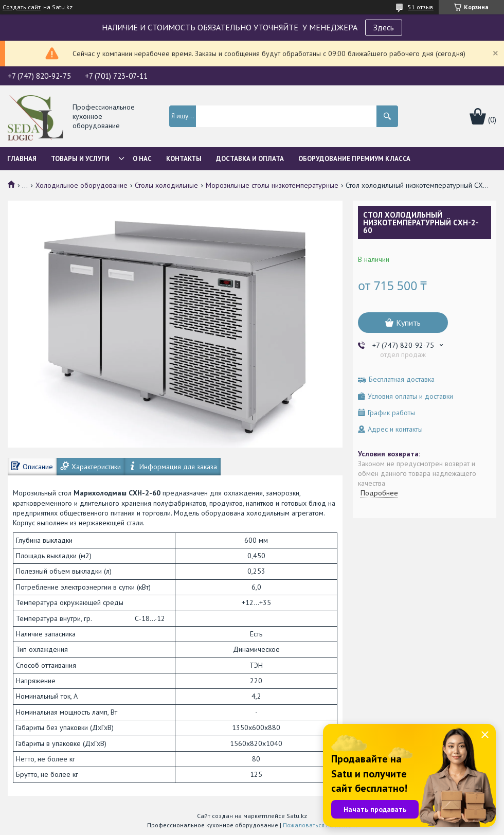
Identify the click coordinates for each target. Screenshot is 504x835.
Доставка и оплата (250, 159)
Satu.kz (297, 816)
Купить (408, 323)
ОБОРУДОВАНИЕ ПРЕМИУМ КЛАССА (354, 159)
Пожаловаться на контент (320, 825)
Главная (22, 159)
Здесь (384, 27)
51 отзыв (421, 7)
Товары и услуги (80, 159)
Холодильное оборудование (82, 185)
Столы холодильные (166, 185)
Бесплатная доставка (402, 379)
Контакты (184, 159)
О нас (142, 159)
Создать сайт (22, 7)
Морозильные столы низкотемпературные (272, 185)
